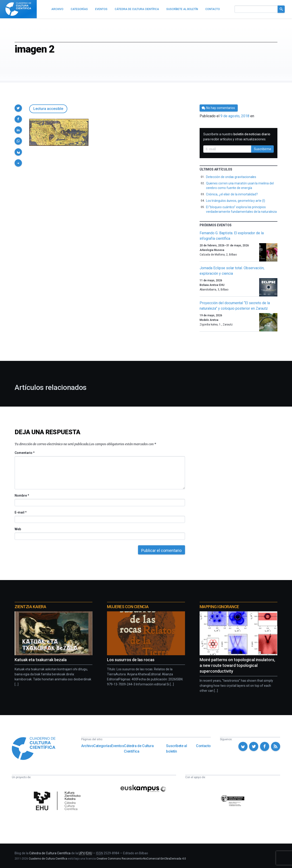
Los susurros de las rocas (131, 660)
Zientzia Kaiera (30, 607)
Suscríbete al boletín (176, 749)
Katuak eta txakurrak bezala (41, 660)
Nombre (22, 495)
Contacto (203, 746)
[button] (18, 108)
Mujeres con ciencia (128, 607)
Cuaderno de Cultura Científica (48, 859)
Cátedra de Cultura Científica (139, 749)
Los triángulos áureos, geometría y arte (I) (236, 201)
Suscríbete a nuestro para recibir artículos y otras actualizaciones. (237, 137)
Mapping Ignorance (219, 607)
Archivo (87, 746)
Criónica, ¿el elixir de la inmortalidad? (232, 194)
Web (18, 529)
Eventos (117, 746)
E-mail (20, 512)
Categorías (102, 746)
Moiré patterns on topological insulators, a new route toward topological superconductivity (237, 665)
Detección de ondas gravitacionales (231, 177)
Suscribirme (263, 149)
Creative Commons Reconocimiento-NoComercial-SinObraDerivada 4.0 (141, 859)
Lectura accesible (48, 109)
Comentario (25, 453)
